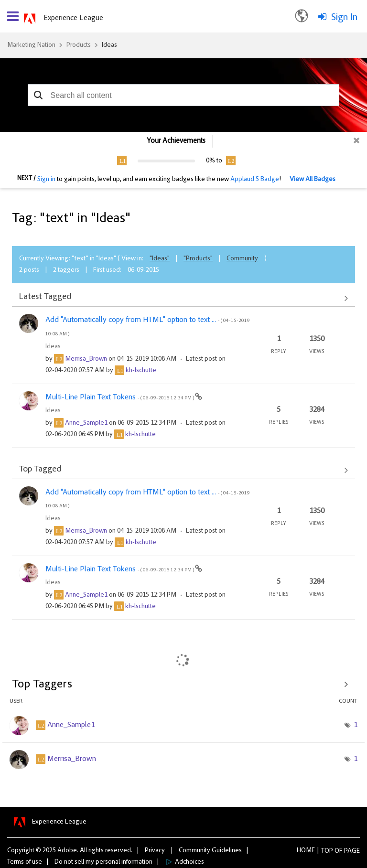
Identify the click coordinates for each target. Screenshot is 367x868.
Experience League (73, 18)
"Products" (198, 259)
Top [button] (327, 851)
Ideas (109, 45)
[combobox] (184, 95)
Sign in (46, 180)
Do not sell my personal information (103, 862)
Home (306, 851)
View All (183, 298)
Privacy (155, 851)
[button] (38, 95)
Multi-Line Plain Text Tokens (120, 397)
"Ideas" (160, 259)
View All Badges (313, 180)
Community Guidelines (210, 851)
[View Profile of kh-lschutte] (141, 371)
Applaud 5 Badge (255, 180)
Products (79, 45)
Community (242, 259)
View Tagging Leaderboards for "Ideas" (183, 685)
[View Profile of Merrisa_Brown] (86, 359)
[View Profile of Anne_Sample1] (86, 423)
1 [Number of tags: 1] (356, 725)
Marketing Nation (31, 45)
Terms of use (25, 862)
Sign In (344, 18)
